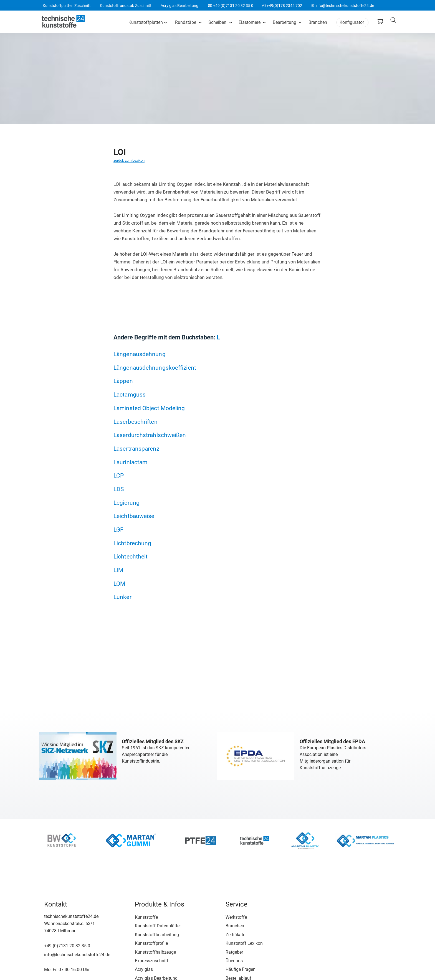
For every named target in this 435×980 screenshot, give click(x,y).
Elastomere (250, 22)
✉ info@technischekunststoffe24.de (343, 6)
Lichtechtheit (131, 557)
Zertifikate (228, 933)
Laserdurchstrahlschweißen (150, 435)
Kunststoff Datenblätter (154, 925)
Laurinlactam (130, 462)
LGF (118, 530)
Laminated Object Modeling (149, 408)
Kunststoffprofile (147, 942)
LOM (119, 584)
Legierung (127, 503)
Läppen (123, 381)
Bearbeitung (285, 22)
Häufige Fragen (233, 968)
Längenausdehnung (140, 354)
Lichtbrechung (132, 543)
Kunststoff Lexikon (237, 942)
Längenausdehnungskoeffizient (155, 368)
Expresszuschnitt (148, 959)
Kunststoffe (142, 916)
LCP (119, 476)
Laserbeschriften (136, 422)
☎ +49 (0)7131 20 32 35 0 (230, 6)
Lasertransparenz (136, 449)
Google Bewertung (334, 938)
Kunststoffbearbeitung (153, 933)
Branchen (319, 22)
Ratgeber (227, 951)
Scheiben (218, 22)
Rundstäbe (186, 22)
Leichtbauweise (134, 516)
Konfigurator (353, 22)
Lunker (122, 597)
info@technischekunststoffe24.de (77, 953)
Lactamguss (130, 394)
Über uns (227, 959)
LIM (118, 570)
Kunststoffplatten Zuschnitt (67, 6)
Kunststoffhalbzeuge (151, 951)
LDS (119, 489)
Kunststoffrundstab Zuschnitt (126, 6)
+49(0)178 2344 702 (282, 6)
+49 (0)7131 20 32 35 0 (67, 945)
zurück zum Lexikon (129, 160)
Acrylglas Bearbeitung (179, 6)
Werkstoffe (229, 916)
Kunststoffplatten (146, 22)
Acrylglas (140, 968)
